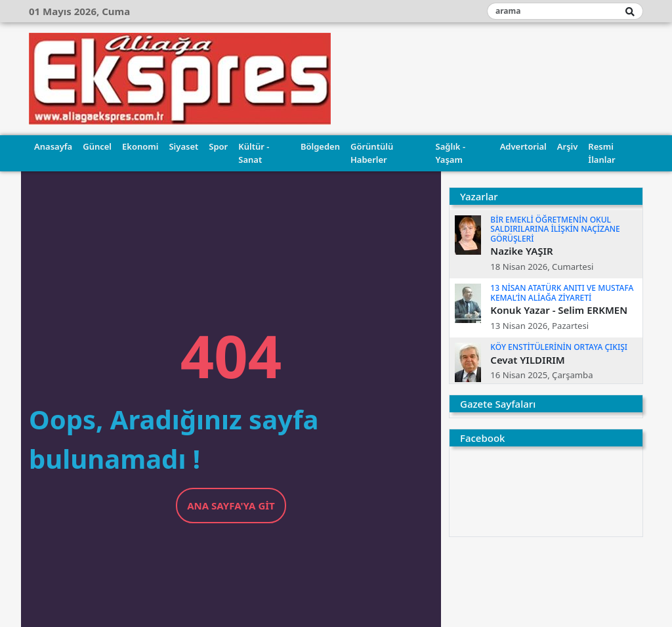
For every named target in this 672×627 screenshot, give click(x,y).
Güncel (97, 146)
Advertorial (523, 146)
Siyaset (183, 146)
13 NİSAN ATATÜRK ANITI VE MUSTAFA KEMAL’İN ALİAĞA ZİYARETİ (562, 292)
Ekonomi (140, 146)
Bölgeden (320, 146)
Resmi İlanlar (601, 153)
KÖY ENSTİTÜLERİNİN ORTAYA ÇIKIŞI (559, 347)
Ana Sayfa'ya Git (231, 506)
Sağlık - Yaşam (451, 153)
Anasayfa (53, 146)
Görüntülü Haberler (372, 153)
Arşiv (568, 146)
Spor (218, 146)
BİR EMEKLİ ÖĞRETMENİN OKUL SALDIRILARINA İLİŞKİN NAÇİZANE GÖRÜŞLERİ (555, 229)
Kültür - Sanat (254, 153)
